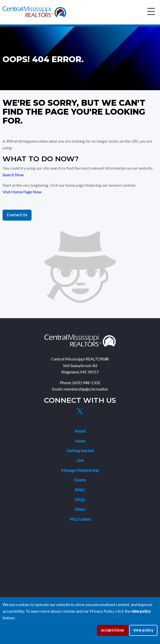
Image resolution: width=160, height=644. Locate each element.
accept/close (113, 630)
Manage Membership (80, 470)
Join (80, 460)
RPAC (80, 490)
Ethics (80, 509)
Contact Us (17, 215)
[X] (80, 411)
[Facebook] (68, 411)
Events (80, 480)
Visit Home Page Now (22, 192)
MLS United (80, 519)
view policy (143, 630)
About (80, 431)
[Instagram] (92, 411)
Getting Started (80, 451)
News (80, 441)
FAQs (80, 499)
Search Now (13, 175)
